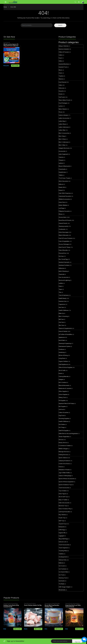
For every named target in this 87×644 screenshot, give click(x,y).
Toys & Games (63, 491)
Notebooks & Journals (65, 388)
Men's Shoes (62, 139)
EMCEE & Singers (63, 449)
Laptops (61, 163)
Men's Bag (62, 136)
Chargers (61, 160)
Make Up (61, 313)
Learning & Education (64, 512)
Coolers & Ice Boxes (64, 464)
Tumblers (61, 554)
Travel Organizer (63, 548)
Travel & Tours (63, 524)
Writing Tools (62, 397)
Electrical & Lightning (64, 280)
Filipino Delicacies (64, 235)
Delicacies (62, 88)
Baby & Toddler (63, 500)
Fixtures (61, 467)
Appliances (62, 337)
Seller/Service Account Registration (68, 434)
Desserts (61, 91)
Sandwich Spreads (64, 262)
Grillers (61, 61)
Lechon (61, 106)
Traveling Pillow (63, 551)
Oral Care (61, 322)
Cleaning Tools (63, 578)
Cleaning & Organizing (65, 343)
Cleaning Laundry (64, 226)
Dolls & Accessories (64, 503)
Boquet (61, 190)
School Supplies (63, 394)
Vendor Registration (64, 437)
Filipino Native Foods (64, 100)
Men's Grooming (63, 316)
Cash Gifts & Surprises (65, 193)
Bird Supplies (62, 406)
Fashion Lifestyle (63, 115)
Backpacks (62, 527)
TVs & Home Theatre (64, 178)
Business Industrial (64, 49)
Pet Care (61, 256)
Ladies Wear (62, 130)
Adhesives (62, 268)
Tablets (61, 175)
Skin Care (61, 325)
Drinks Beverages (64, 232)
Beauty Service (63, 443)
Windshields (62, 590)
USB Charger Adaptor (65, 587)
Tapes (60, 289)
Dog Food (61, 415)
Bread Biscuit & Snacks (65, 220)
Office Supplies (63, 391)
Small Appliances (63, 364)
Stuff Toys (62, 521)
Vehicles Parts (63, 560)
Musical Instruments (64, 385)
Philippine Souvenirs (64, 211)
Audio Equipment (63, 154)
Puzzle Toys (62, 518)
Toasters (61, 76)
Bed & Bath (62, 340)
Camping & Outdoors (64, 461)
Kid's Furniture (63, 382)
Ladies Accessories (64, 118)
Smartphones (62, 172)
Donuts (61, 94)
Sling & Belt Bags (63, 539)
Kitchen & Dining (63, 355)
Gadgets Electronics (64, 148)
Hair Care (61, 307)
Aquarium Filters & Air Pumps (66, 403)
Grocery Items (63, 217)
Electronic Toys (63, 506)
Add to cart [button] (15, 66)
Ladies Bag (62, 121)
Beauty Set (62, 187)
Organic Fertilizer (63, 361)
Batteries (61, 563)
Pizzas (60, 112)
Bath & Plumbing (63, 271)
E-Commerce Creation (65, 446)
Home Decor (62, 202)
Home (5, 7)
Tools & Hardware (64, 295)
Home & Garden (63, 331)
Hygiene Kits (62, 533)
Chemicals (62, 274)
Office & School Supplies (66, 367)
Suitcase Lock (63, 542)
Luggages (61, 536)
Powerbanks (62, 169)
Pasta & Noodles (63, 250)
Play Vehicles (62, 515)
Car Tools (61, 575)
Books (60, 373)
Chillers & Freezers (64, 52)
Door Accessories (64, 277)
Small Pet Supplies (64, 430)
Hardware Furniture (64, 265)
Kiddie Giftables (63, 205)
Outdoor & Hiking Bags (65, 476)
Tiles (60, 292)
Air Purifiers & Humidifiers (66, 334)
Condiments (62, 229)
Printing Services (63, 455)
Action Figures (63, 494)
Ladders (61, 283)
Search (75, 2)
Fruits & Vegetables (64, 241)
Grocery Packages (64, 244)
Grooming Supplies (64, 418)
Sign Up (77, 642)
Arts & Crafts (62, 370)
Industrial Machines (64, 64)
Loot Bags (61, 208)
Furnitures (61, 349)
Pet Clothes (62, 424)
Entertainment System (65, 346)
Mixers (61, 70)
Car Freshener (63, 569)
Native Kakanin (63, 109)
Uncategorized (63, 557)
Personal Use (62, 253)
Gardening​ (62, 352)
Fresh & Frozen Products (66, 238)
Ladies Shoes (62, 124)
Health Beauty (63, 298)
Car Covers (62, 566)
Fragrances (62, 304)
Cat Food (61, 409)
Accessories (62, 151)
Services (61, 440)
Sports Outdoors (63, 458)
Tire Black (62, 584)
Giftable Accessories (64, 199)
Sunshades (62, 581)
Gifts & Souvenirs (63, 181)
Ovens (60, 73)
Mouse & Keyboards (64, 166)
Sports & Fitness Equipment (66, 482)
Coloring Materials (64, 376)
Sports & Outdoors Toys (65, 485)
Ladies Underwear (64, 127)
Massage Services (64, 452)
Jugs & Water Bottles (64, 473)
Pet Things (62, 427)
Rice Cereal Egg (63, 259)
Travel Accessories (64, 488)
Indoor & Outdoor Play (65, 509)
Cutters (61, 55)
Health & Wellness (64, 310)
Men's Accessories (64, 133)
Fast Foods (62, 97)
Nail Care (61, 319)
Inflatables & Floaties (64, 470)
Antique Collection (64, 46)
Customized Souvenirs (65, 196)
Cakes (60, 85)
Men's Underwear (64, 142)
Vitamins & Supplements (65, 328)
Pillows (61, 214)
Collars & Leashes (64, 412)
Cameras (61, 157)
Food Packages (63, 103)
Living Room (62, 358)
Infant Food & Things (64, 247)
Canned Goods (63, 223)
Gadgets (61, 379)
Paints (60, 286)
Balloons (61, 184)
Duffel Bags (62, 530)
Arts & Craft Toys (63, 497)
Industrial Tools (63, 67)
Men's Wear (62, 145)
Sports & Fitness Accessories (67, 479)
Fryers (60, 58)
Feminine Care (63, 301)
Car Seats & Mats (63, 572)
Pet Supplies (62, 400)
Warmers (61, 79)
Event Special (7, 43)
